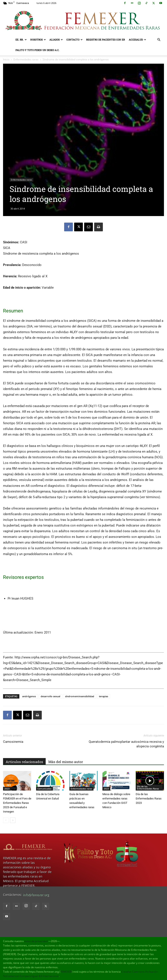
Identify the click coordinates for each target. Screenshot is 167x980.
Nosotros (38, 40)
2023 (7, 789)
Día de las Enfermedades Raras (148, 787)
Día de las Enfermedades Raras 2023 (149, 798)
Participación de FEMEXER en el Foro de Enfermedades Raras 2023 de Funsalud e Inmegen (17, 803)
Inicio (6, 59)
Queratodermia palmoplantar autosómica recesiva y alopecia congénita (126, 744)
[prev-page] (6, 820)
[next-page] (13, 820)
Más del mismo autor (66, 762)
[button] (159, 40)
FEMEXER (66, 972)
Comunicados (44, 789)
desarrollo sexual (50, 696)
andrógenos (29, 696)
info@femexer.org (36, 895)
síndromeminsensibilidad (80, 696)
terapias (104, 696)
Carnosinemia (13, 742)
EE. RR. (21, 40)
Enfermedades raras (26, 59)
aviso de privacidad (36, 941)
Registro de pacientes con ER (105, 40)
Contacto (74, 40)
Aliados (56, 40)
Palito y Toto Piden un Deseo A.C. (37, 50)
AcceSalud (137, 40)
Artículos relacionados (24, 762)
